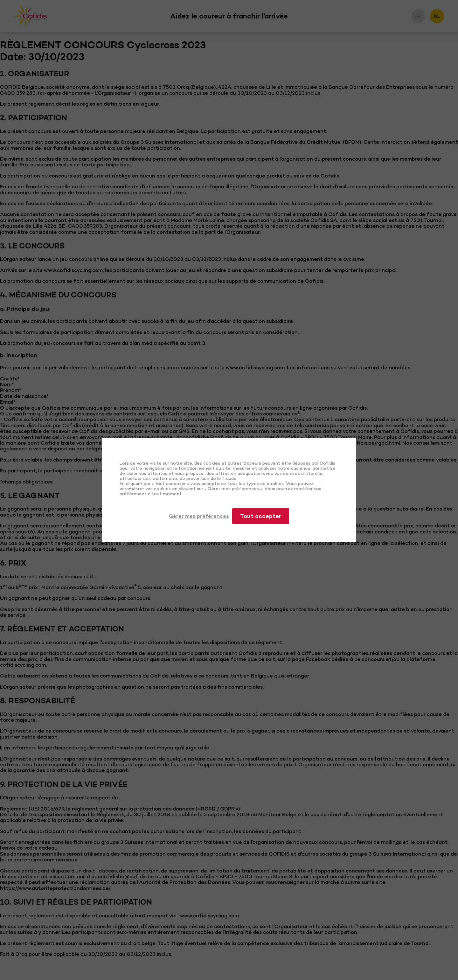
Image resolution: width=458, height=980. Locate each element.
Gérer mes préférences (199, 516)
